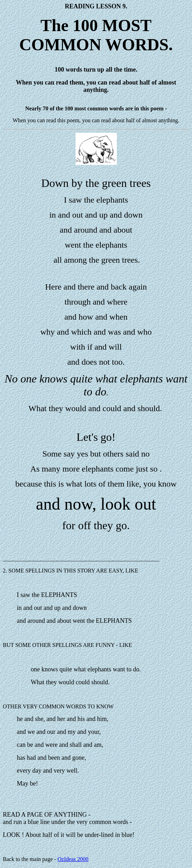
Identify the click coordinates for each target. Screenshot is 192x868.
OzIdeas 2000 (73, 859)
